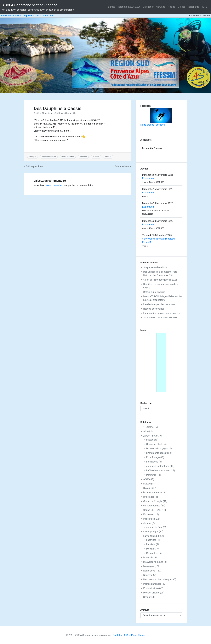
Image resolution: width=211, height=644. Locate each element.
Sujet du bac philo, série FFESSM (160, 318)
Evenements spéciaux (158, 453)
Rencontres (152, 553)
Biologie (33, 157)
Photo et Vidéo (68, 157)
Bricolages (149, 497)
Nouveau (148, 575)
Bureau (112, 7)
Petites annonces (152, 584)
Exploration (148, 178)
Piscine (171, 7)
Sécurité (148, 597)
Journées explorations (158, 466)
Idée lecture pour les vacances (159, 304)
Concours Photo (155, 444)
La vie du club (150, 536)
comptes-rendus (152, 506)
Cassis (96, 157)
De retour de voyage (157, 448)
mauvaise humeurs (153, 562)
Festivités (151, 540)
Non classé (149, 571)
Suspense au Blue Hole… (156, 267)
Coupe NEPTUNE (152, 510)
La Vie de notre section (158, 470)
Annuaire (161, 7)
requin (109, 157)
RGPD (204, 7)
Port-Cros (151, 475)
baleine (84, 157)
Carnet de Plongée (153, 501)
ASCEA (147, 479)
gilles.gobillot (70, 113)
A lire (146, 431)
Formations (152, 462)
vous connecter (54, 185)
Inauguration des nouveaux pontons (162, 313)
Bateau (147, 484)
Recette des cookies (154, 309)
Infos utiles (149, 519)
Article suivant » (123, 166)
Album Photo (150, 436)
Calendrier (148, 7)
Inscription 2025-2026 (129, 7)
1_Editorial (149, 427)
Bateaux (150, 440)
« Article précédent (34, 166)
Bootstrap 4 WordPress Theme (129, 635)
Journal (147, 523)
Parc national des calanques (158, 579)
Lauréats (151, 544)
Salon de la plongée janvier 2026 (160, 280)
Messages (149, 566)
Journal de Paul (154, 527)
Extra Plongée (153, 457)
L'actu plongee (151, 532)
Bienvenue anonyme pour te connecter (27, 16)
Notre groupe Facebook (156, 117)
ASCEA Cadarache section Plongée (30, 5)
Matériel (148, 557)
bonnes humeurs (49, 157)
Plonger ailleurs (151, 593)
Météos (181, 7)
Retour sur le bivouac (154, 292)
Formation (149, 514)
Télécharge (193, 7)
